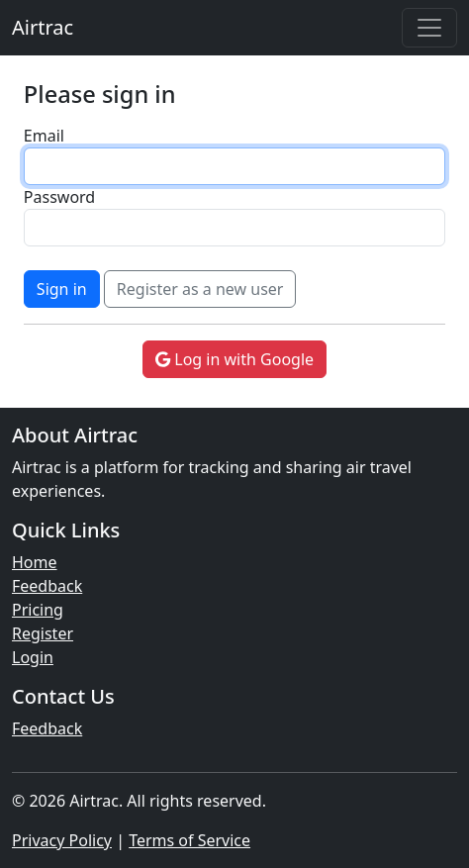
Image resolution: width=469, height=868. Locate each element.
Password (59, 197)
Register (43, 633)
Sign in (62, 289)
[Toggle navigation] (429, 28)
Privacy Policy (62, 840)
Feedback (47, 586)
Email (44, 136)
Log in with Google (234, 359)
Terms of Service (189, 840)
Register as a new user (200, 289)
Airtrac (43, 27)
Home (35, 562)
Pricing (38, 610)
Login (33, 657)
